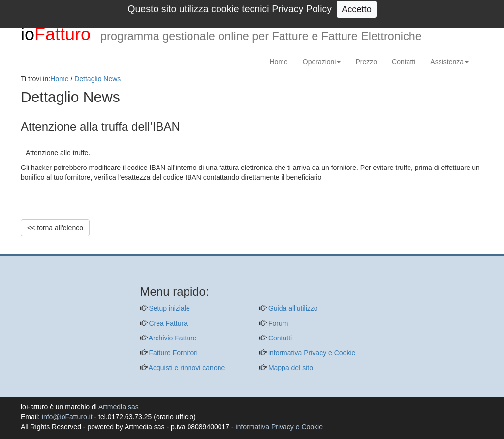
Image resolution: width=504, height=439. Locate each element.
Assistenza (449, 62)
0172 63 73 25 (408, 9)
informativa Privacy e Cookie (311, 353)
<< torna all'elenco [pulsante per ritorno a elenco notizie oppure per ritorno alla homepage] (55, 228)
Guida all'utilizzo (292, 308)
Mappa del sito (290, 368)
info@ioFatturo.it (293, 9)
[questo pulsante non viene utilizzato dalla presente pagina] (28, 249)
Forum (277, 323)
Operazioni (322, 62)
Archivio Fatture (172, 338)
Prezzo (366, 62)
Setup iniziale (169, 308)
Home (278, 62)
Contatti (404, 62)
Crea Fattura (167, 323)
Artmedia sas (119, 407)
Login (474, 9)
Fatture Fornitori (173, 353)
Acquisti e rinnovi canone (186, 368)
